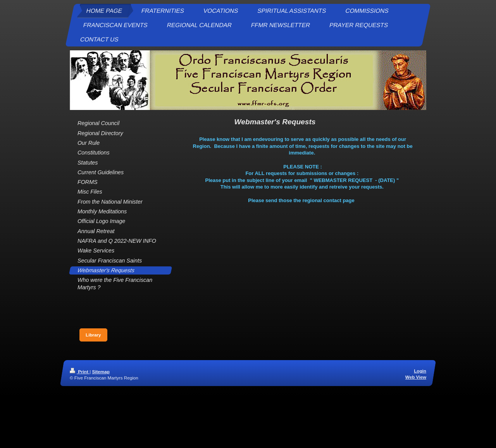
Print (80, 372)
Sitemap (101, 372)
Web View (416, 377)
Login (420, 371)
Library (93, 335)
